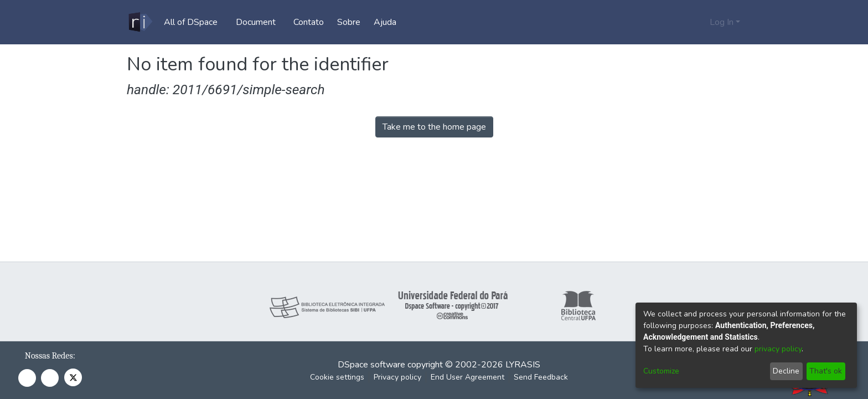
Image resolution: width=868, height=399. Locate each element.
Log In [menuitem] (722, 22)
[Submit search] (683, 22)
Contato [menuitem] (312, 22)
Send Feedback (541, 377)
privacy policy (778, 349)
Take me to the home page (434, 127)
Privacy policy (397, 377)
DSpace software (371, 365)
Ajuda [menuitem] (389, 22)
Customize (661, 371)
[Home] (140, 22)
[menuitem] (194, 22)
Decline (786, 371)
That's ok (826, 371)
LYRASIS (523, 365)
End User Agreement (467, 377)
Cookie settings (337, 377)
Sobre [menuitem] (353, 22)
